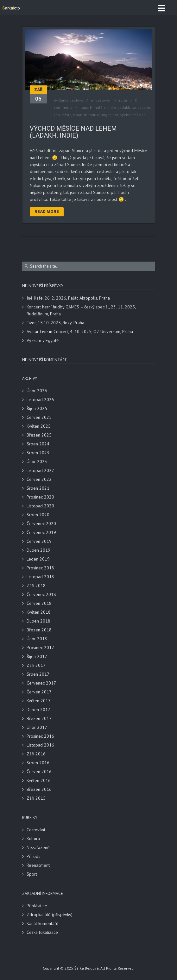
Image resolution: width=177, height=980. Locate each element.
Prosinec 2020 (40, 497)
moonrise (92, 115)
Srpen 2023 (38, 453)
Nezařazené (38, 847)
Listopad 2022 (40, 470)
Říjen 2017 (37, 656)
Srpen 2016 (38, 763)
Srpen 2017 (38, 674)
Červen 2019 (39, 541)
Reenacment (38, 865)
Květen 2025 (39, 426)
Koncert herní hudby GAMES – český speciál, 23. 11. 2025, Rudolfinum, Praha (81, 310)
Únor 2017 (37, 727)
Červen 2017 (39, 692)
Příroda (121, 100)
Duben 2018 (38, 621)
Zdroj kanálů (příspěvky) (50, 915)
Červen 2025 (39, 417)
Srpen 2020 (38, 515)
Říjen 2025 (37, 408)
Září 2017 (36, 665)
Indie (112, 107)
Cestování (104, 100)
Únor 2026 (37, 391)
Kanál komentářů (43, 923)
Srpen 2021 (38, 488)
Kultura (33, 839)
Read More (47, 211)
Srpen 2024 (38, 444)
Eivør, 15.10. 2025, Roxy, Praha (55, 323)
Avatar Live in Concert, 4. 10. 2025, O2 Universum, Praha (80, 332)
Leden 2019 (38, 559)
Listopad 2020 (40, 506)
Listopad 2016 (40, 745)
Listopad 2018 (40, 577)
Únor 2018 (37, 639)
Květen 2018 (39, 612)
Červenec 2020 (41, 524)
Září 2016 (36, 754)
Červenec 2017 (41, 683)
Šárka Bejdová (71, 100)
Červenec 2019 (41, 532)
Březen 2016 (39, 789)
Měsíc (66, 115)
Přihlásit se (37, 906)
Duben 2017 (38, 710)
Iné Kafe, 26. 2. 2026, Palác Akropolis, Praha (68, 298)
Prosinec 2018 (40, 568)
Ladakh (124, 107)
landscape (141, 107)
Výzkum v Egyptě (43, 340)
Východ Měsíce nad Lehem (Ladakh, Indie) (73, 132)
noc (116, 115)
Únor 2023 (37, 462)
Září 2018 (36, 586)
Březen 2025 (39, 435)
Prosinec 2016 (40, 736)
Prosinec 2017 (40, 648)
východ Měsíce (133, 115)
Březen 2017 (39, 718)
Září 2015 (36, 798)
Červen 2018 (39, 603)
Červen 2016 (39, 772)
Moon (78, 115)
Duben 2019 (38, 550)
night (106, 115)
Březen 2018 (39, 630)
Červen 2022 (39, 479)
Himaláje (98, 107)
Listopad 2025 (40, 400)
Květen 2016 (39, 780)
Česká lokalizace (42, 932)
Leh (57, 115)
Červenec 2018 (41, 594)
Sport (32, 874)
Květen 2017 (39, 701)
